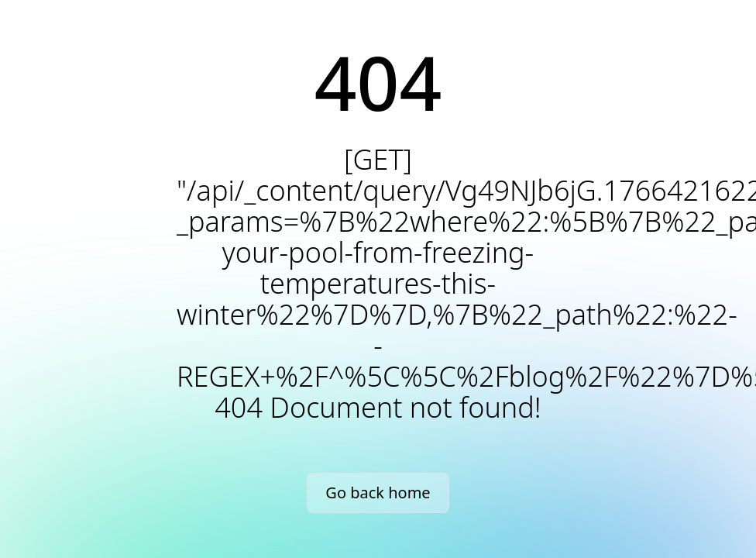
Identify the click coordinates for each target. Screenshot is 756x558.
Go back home (378, 493)
